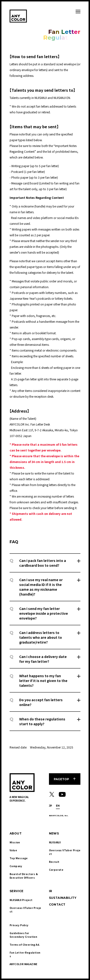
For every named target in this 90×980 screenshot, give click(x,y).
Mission (15, 842)
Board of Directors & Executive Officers (24, 876)
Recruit (54, 862)
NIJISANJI (55, 842)
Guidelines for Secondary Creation (23, 935)
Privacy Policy (19, 925)
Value (13, 850)
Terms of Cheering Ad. (25, 945)
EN (58, 806)
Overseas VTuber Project (65, 852)
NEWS (54, 833)
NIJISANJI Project (21, 900)
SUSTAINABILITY (63, 898)
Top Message (19, 858)
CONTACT (57, 904)
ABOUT (16, 833)
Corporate (56, 870)
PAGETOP (61, 779)
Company (16, 866)
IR (51, 891)
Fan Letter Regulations (25, 954)
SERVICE (17, 891)
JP (51, 806)
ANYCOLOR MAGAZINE (24, 964)
